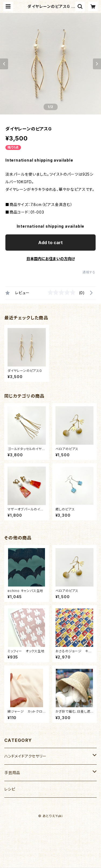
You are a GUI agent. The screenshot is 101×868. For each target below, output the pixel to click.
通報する (89, 272)
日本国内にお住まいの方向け (51, 259)
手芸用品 (12, 773)
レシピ (10, 789)
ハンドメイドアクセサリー (25, 756)
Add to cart (50, 243)
